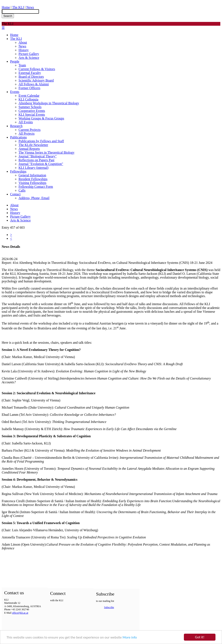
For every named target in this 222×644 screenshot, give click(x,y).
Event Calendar (29, 96)
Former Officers (29, 88)
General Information (32, 175)
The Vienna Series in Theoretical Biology (47, 152)
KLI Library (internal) (33, 168)
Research (16, 126)
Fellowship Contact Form (36, 187)
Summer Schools (30, 107)
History (24, 50)
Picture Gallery (29, 54)
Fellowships (18, 171)
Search (8, 16)
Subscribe (109, 607)
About (23, 42)
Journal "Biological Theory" (38, 156)
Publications (18, 137)
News (30, 7)
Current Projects (29, 130)
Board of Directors (31, 77)
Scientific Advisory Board (36, 80)
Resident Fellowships (33, 179)
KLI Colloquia (28, 99)
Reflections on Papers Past (36, 160)
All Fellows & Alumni (34, 84)
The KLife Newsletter (33, 145)
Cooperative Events (32, 111)
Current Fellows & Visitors (37, 69)
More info (130, 638)
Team (22, 65)
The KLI (18, 7)
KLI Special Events (32, 115)
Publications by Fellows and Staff (41, 141)
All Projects (27, 133)
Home (6, 7)
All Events (26, 122)
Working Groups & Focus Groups (41, 118)
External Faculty (30, 73)
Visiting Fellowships (32, 183)
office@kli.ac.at (20, 613)
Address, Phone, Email (34, 198)
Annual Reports (29, 149)
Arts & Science (29, 58)
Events (15, 92)
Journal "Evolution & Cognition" (41, 164)
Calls (22, 190)
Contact (15, 194)
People (15, 61)
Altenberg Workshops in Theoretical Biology (49, 103)
